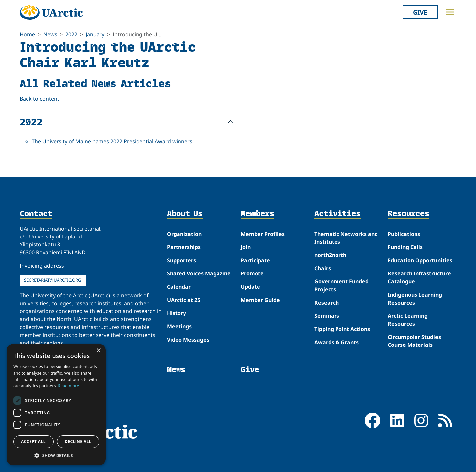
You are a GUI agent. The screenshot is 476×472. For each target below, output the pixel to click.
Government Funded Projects (341, 285)
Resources (409, 214)
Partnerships (184, 247)
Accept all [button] (33, 441)
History (177, 313)
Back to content (40, 99)
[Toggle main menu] (450, 12)
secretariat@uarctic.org (53, 280)
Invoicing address (42, 266)
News (50, 34)
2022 (71, 34)
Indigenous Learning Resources (415, 299)
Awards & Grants (337, 342)
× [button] (98, 351)
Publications (404, 234)
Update (250, 287)
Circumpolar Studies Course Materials (414, 341)
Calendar (179, 287)
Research (327, 303)
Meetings (179, 326)
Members (258, 214)
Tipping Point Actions (342, 329)
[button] (56, 455)
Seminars (327, 316)
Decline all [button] (78, 441)
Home (27, 34)
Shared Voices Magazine (199, 273)
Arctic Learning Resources (408, 320)
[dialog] (56, 405)
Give (420, 12)
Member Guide (260, 300)
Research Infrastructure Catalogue (419, 277)
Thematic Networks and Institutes (346, 238)
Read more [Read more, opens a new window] (69, 386)
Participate (255, 260)
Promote (252, 273)
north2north (330, 255)
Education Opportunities (420, 260)
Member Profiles (263, 234)
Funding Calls (405, 247)
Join (246, 247)
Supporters (181, 260)
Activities (337, 214)
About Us (185, 214)
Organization (184, 234)
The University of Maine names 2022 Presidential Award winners (112, 141)
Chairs (323, 268)
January (95, 34)
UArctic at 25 (184, 300)
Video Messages (188, 340)
